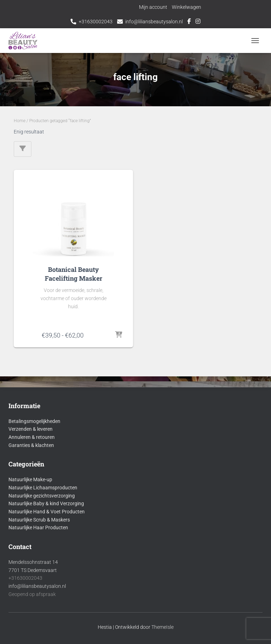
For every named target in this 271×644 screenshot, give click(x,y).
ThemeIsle (162, 627)
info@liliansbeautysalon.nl (154, 22)
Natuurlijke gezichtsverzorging (42, 496)
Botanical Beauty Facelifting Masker (74, 274)
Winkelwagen (186, 7)
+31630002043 (96, 22)
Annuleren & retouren (32, 437)
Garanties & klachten (31, 445)
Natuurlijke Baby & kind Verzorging (46, 503)
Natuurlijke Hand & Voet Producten (47, 512)
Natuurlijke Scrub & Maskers (39, 520)
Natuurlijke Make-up (30, 479)
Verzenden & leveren (31, 429)
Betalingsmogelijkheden (34, 421)
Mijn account (153, 7)
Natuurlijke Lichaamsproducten (43, 488)
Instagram (198, 22)
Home (20, 121)
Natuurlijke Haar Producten (38, 527)
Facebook (189, 22)
